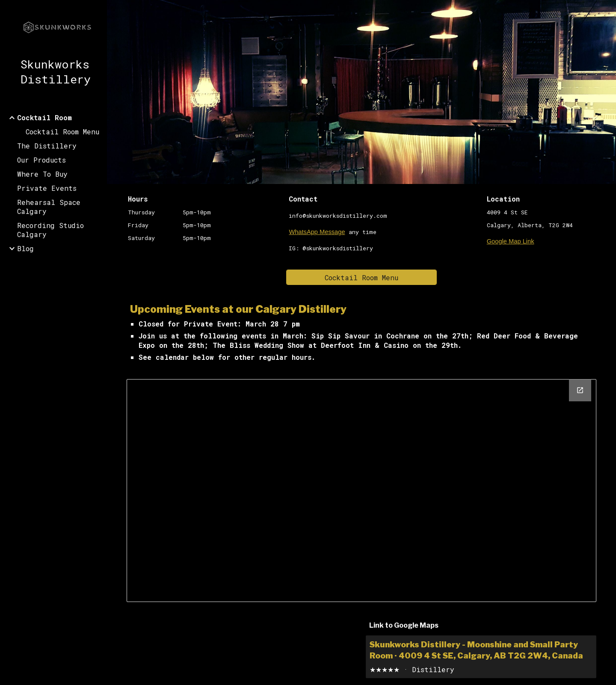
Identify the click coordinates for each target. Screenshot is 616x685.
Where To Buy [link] (42, 174)
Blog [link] (25, 248)
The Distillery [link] (47, 146)
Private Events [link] (47, 188)
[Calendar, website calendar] (361, 491)
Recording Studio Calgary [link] (50, 230)
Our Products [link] (41, 160)
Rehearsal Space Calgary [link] (49, 207)
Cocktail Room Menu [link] (62, 132)
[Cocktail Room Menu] (361, 277)
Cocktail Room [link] (44, 117)
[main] (182, 218)
